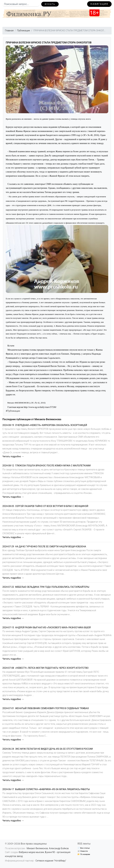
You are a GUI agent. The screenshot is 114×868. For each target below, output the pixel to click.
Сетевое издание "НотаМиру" (51, 861)
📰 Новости (83, 851)
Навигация (99, 4)
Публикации (23, 31)
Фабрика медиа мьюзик (31, 852)
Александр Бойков (59, 848)
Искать (50, 4)
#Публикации (13, 411)
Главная (9, 31)
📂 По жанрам (84, 854)
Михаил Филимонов (37, 848)
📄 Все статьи (84, 848)
